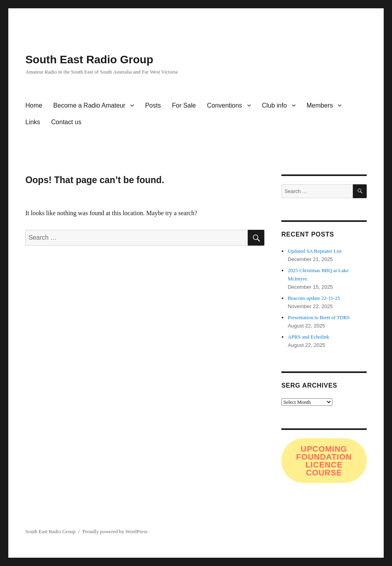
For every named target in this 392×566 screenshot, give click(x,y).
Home (34, 105)
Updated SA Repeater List (315, 251)
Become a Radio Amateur (89, 105)
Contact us (66, 122)
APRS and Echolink (308, 337)
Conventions (225, 105)
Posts (153, 105)
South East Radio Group (89, 60)
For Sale (184, 105)
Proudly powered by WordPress (115, 531)
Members (320, 105)
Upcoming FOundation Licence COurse (324, 461)
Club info (274, 105)
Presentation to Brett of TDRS (319, 317)
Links (33, 122)
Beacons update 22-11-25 (314, 298)
